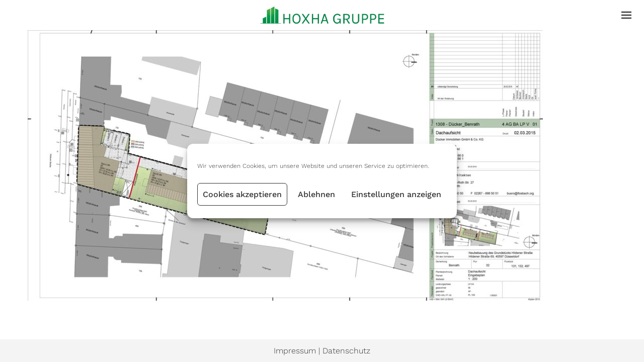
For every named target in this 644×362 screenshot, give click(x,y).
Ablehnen (316, 194)
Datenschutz (346, 351)
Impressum (295, 351)
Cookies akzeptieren (242, 194)
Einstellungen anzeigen (396, 194)
